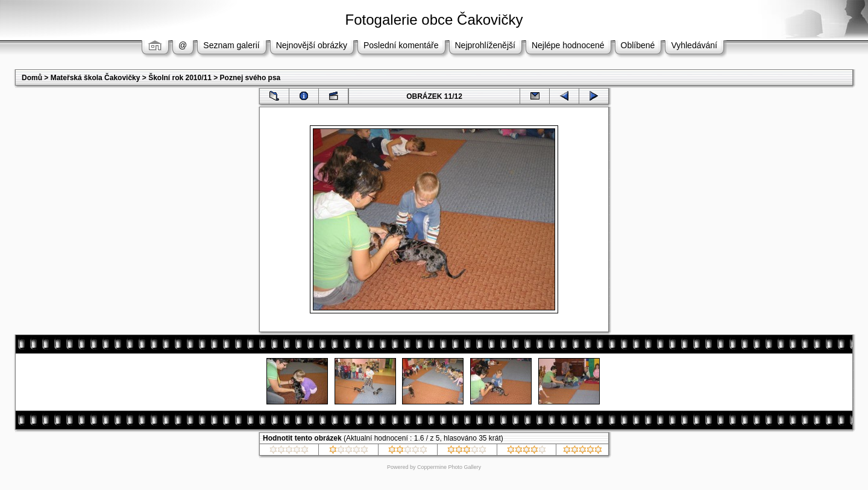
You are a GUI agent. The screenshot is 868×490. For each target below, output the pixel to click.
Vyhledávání (694, 45)
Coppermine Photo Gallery (449, 467)
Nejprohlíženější (485, 45)
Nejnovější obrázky (312, 45)
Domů (32, 78)
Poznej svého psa (250, 78)
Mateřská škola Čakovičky (96, 78)
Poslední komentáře (401, 45)
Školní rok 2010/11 (180, 78)
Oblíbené (638, 45)
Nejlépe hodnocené (568, 45)
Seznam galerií (231, 45)
